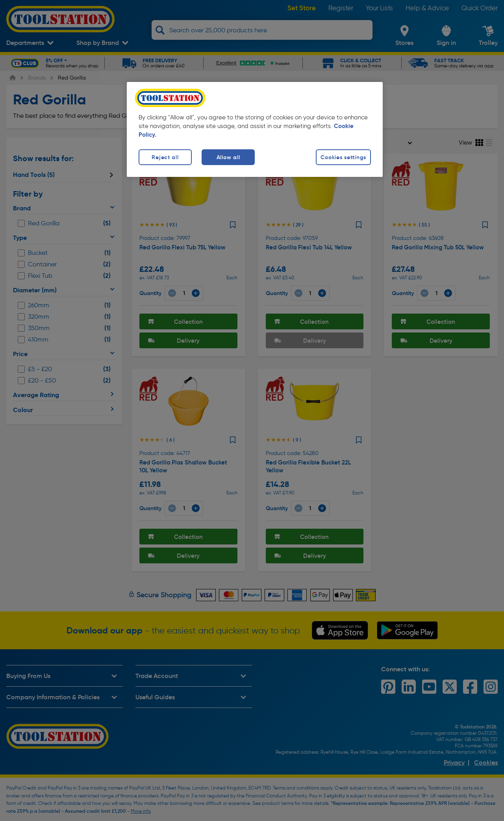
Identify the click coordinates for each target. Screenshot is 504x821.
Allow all (228, 157)
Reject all (165, 157)
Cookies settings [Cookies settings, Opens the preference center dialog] (343, 157)
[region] (255, 129)
